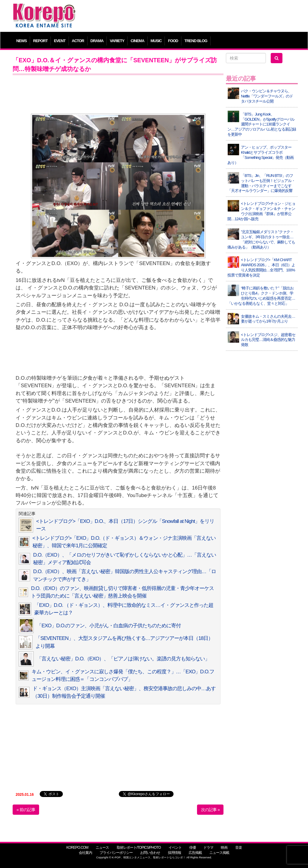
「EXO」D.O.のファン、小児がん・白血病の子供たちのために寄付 (109, 626)
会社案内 (85, 853)
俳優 (192, 848)
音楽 (239, 848)
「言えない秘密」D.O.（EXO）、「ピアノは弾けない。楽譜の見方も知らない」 (123, 659)
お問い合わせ (150, 853)
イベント (175, 848)
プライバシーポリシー (116, 853)
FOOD (173, 41)
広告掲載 (195, 853)
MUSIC (156, 41)
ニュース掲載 (219, 853)
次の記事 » (210, 810)
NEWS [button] (22, 41)
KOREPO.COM (77, 848)
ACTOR (78, 41)
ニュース (102, 848)
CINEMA (137, 41)
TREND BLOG (196, 41)
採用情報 (174, 853)
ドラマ (208, 848)
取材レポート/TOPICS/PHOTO (139, 848)
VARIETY (117, 41)
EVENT (60, 41)
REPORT (40, 41)
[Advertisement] (190, 17)
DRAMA (97, 41)
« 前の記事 (26, 810)
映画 (224, 848)
